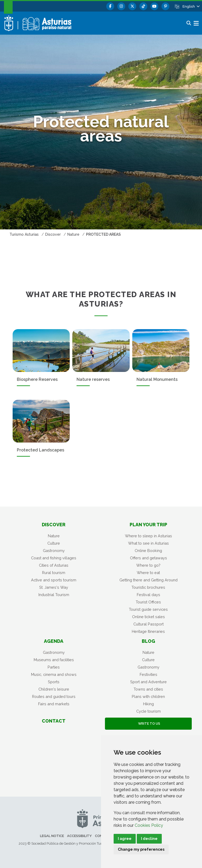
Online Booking (148, 551)
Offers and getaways (148, 558)
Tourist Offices (148, 602)
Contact (54, 721)
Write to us (148, 724)
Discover (54, 525)
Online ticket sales (148, 617)
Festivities (148, 674)
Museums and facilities (54, 660)
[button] (191, 6)
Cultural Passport (148, 624)
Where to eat (148, 573)
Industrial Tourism (54, 595)
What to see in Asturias (148, 543)
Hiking (148, 704)
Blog (148, 641)
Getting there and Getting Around (148, 580)
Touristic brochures (148, 587)
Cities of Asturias (54, 565)
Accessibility (79, 836)
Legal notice (52, 836)
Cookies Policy (149, 825)
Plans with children (148, 696)
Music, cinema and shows (54, 674)
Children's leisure (54, 689)
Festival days (148, 595)
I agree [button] (125, 839)
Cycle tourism (148, 711)
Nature (54, 536)
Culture (54, 543)
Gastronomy (54, 551)
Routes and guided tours (54, 696)
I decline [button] (149, 839)
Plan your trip (148, 525)
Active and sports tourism (54, 580)
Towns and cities (148, 689)
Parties (54, 667)
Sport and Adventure (148, 682)
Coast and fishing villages (54, 558)
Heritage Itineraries (148, 631)
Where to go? (148, 565)
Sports (54, 682)
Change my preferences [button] (141, 849)
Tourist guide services (148, 609)
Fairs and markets (54, 704)
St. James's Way (54, 587)
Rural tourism (54, 573)
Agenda (54, 641)
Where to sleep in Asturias (148, 536)
